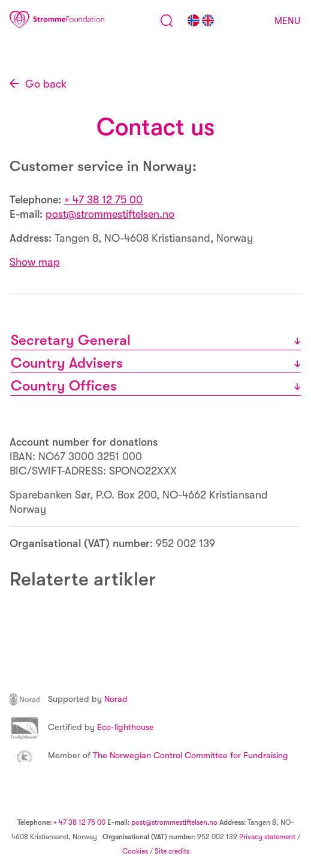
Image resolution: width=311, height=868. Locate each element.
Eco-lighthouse (82, 727)
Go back (46, 84)
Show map (35, 262)
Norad (69, 699)
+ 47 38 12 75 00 (103, 200)
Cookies (135, 851)
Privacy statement (267, 837)
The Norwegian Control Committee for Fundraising (149, 756)
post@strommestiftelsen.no (110, 214)
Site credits (172, 851)
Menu (287, 21)
